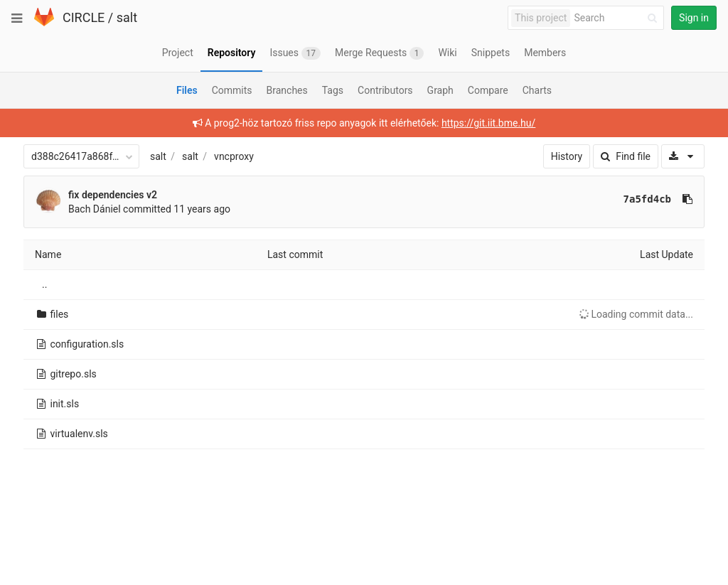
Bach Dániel (95, 209)
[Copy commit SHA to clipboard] (687, 199)
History (567, 156)
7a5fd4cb (647, 199)
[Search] (618, 18)
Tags (333, 90)
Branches (287, 90)
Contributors (385, 90)
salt (127, 17)
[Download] (683, 156)
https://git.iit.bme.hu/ (488, 123)
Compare (488, 90)
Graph (440, 90)
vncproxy (234, 156)
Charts (537, 90)
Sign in (694, 18)
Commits (232, 90)
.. (44, 284)
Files (187, 90)
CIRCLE (84, 17)
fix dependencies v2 (113, 195)
